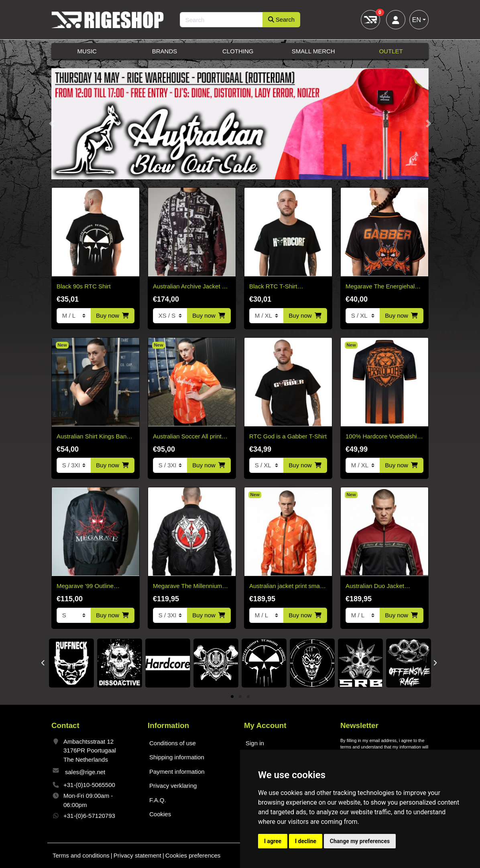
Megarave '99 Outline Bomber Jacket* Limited (88, 587)
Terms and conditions (81, 855)
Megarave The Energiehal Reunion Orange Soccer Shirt (380, 287)
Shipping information (177, 757)
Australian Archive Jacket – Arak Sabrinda (189, 287)
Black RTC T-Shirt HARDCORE (273, 287)
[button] (52, 124)
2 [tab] (240, 697)
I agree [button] (273, 841)
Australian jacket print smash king (288, 587)
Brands (165, 51)
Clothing (238, 51)
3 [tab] (248, 697)
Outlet (391, 51)
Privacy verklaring (173, 786)
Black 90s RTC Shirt (84, 286)
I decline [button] (306, 841)
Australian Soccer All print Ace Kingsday (187, 437)
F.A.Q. (158, 800)
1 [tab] (232, 697)
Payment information (177, 772)
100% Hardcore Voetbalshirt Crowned (383, 437)
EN (417, 20)
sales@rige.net (85, 772)
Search (282, 19)
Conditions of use (173, 743)
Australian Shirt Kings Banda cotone (95, 437)
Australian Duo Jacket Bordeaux (375, 587)
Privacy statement (137, 855)
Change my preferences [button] (360, 841)
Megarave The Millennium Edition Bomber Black (187, 587)
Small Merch (313, 51)
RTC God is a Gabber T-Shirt (288, 436)
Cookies (160, 814)
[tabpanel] (71, 663)
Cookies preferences (193, 855)
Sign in (255, 743)
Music (87, 51)
